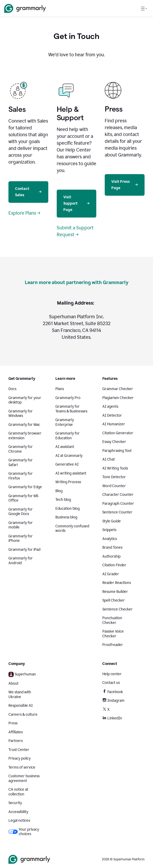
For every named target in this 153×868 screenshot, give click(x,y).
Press (13, 723)
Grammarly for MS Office (23, 498)
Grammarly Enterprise (65, 422)
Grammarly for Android (21, 561)
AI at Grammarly (69, 456)
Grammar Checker (118, 389)
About (13, 683)
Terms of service (22, 767)
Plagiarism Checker (118, 398)
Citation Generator (118, 433)
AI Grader (111, 574)
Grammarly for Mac (24, 425)
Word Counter (114, 486)
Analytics (110, 539)
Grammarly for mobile (21, 525)
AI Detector (112, 415)
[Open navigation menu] (144, 8)
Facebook (113, 692)
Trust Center (19, 750)
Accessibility (18, 812)
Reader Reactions (117, 583)
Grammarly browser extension (25, 436)
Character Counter (118, 495)
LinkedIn (112, 718)
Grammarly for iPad (24, 550)
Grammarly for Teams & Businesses (71, 409)
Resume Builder (115, 592)
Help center (112, 674)
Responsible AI (21, 706)
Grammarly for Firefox (21, 476)
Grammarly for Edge (25, 487)
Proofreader (113, 645)
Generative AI (67, 464)
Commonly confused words (72, 529)
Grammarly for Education (68, 436)
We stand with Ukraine (20, 695)
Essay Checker (114, 442)
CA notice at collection (18, 792)
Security (15, 803)
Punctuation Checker (112, 620)
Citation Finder (114, 565)
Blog (59, 491)
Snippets (109, 530)
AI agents (110, 407)
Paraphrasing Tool (117, 451)
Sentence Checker (118, 609)
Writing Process (68, 482)
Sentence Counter (117, 512)
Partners (16, 741)
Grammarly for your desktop (25, 400)
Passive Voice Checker (113, 634)
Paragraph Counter (118, 504)
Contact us (111, 683)
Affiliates (16, 732)
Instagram (113, 701)
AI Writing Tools (115, 468)
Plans (60, 389)
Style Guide (112, 521)
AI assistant (65, 447)
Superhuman (22, 674)
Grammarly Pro (68, 398)
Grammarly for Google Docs (21, 512)
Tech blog (63, 500)
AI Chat (109, 459)
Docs (12, 389)
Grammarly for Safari (21, 463)
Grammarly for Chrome (21, 449)
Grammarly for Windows (21, 414)
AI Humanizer (114, 424)
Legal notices (19, 821)
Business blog (66, 517)
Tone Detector (114, 477)
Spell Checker (114, 600)
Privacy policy (20, 758)
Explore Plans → (24, 213)
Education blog (68, 509)
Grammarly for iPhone (21, 539)
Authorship (111, 556)
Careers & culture (23, 715)
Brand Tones (112, 547)
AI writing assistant (71, 473)
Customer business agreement (24, 778)
